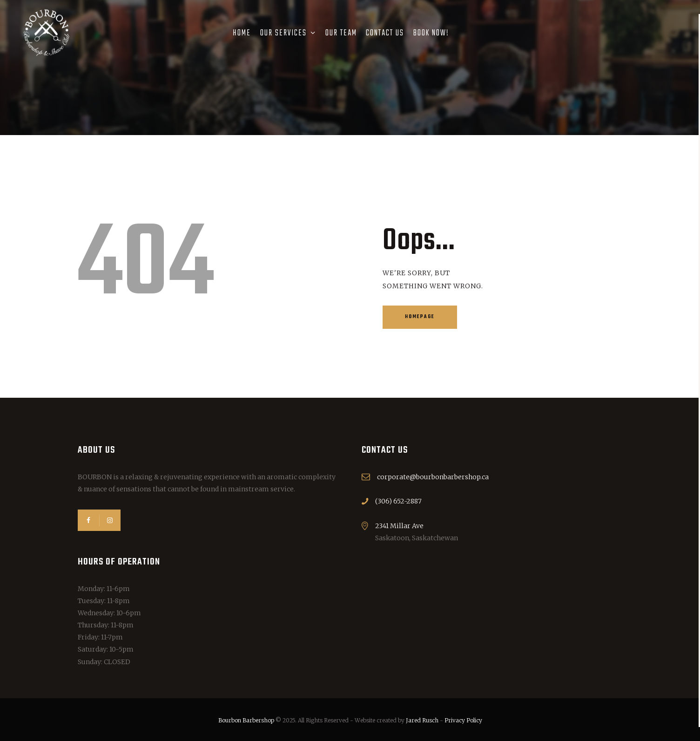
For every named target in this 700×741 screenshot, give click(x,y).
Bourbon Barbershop (246, 720)
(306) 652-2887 (398, 501)
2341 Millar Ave (399, 526)
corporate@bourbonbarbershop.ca (433, 477)
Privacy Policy (463, 720)
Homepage (420, 317)
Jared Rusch (422, 720)
